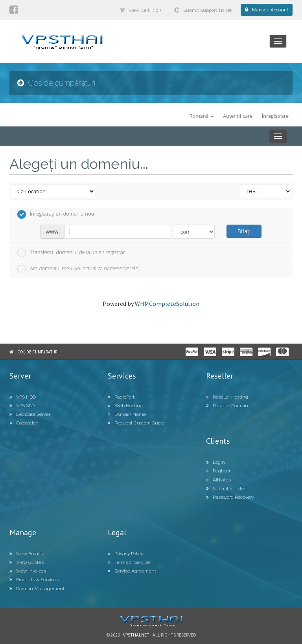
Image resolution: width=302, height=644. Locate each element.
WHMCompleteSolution (167, 304)
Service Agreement (132, 571)
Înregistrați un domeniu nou (56, 214)
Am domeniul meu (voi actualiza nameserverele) (78, 269)
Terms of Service (129, 562)
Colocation (24, 423)
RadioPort (121, 397)
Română (202, 116)
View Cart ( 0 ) (140, 10)
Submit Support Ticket (203, 10)
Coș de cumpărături (38, 352)
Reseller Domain (227, 406)
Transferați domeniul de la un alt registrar (71, 253)
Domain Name (127, 414)
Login (215, 462)
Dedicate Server (30, 414)
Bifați (244, 231)
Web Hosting (125, 406)
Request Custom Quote (136, 423)
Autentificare (238, 116)
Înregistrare (275, 116)
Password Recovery (230, 497)
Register (218, 471)
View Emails (26, 554)
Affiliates (218, 480)
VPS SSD (22, 406)
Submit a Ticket (226, 488)
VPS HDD (23, 397)
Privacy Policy (125, 554)
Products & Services (34, 580)
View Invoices (28, 571)
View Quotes (27, 562)
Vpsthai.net (136, 635)
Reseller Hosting (227, 397)
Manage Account (267, 10)
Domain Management (37, 589)
